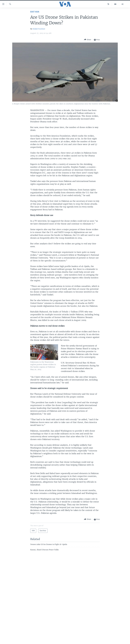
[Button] (87, 40)
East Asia (35, 12)
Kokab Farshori (39, 29)
